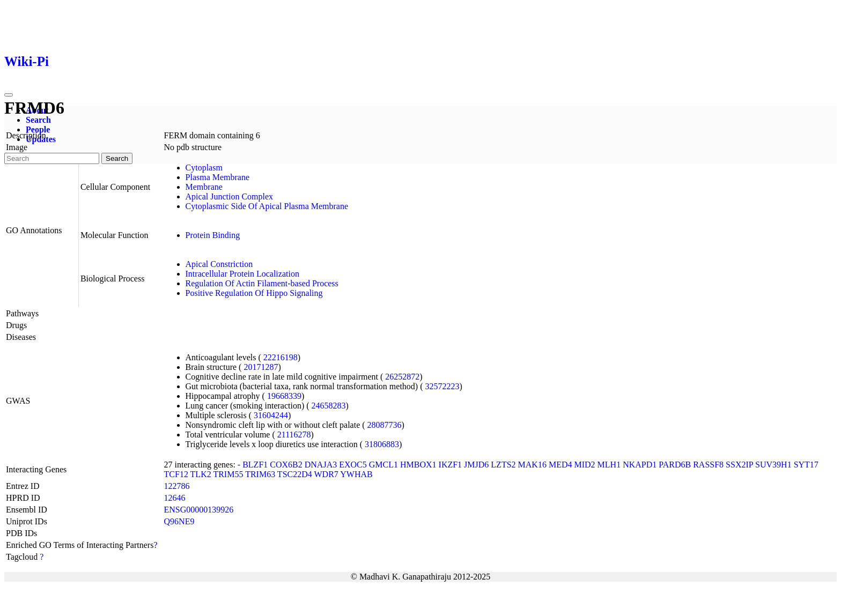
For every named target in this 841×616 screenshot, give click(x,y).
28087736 (385, 425)
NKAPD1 (640, 465)
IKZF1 (451, 465)
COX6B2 (286, 465)
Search (38, 120)
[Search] (52, 158)
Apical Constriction (219, 264)
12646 (175, 498)
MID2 (584, 465)
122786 (177, 486)
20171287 (261, 367)
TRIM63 (260, 474)
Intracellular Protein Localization (242, 274)
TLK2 (201, 474)
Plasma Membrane (218, 177)
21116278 (294, 435)
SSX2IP (739, 465)
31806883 (382, 444)
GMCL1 (383, 465)
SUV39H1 (773, 465)
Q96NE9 (179, 521)
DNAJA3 (321, 465)
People (38, 129)
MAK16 (532, 465)
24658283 (329, 406)
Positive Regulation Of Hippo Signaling (254, 293)
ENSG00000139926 (199, 510)
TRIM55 (228, 474)
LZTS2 (503, 465)
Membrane (204, 187)
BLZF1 (255, 465)
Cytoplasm (204, 168)
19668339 (284, 396)
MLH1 (609, 465)
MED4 (560, 465)
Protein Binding (213, 235)
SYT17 (806, 465)
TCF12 (176, 474)
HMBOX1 (418, 465)
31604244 (271, 415)
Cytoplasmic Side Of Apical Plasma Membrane (267, 206)
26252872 (402, 377)
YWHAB (356, 474)
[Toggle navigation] (9, 95)
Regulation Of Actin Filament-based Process (262, 283)
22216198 (281, 357)
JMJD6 (476, 465)
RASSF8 (708, 465)
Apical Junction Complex (230, 196)
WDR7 (326, 474)
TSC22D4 (295, 474)
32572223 (442, 386)
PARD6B (675, 465)
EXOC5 (353, 465)
